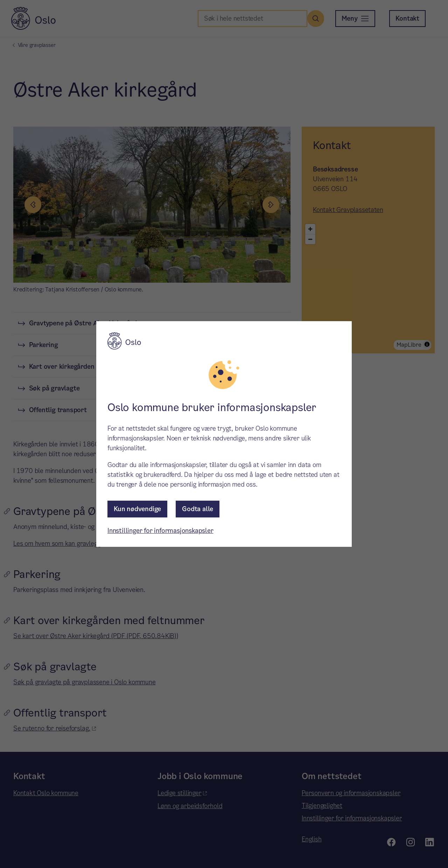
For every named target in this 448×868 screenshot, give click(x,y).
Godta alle (198, 509)
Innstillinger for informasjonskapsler (160, 531)
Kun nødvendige (137, 509)
